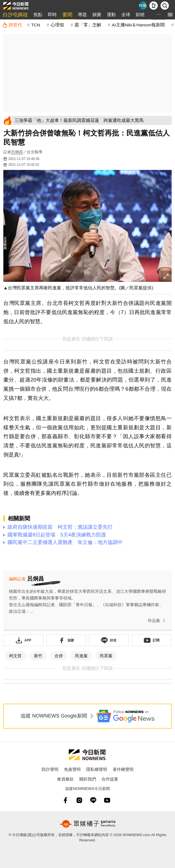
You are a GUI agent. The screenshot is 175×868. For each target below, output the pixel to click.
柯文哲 (15, 656)
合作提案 (110, 779)
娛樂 (97, 15)
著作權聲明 (123, 769)
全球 (126, 15)
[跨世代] (12, 25)
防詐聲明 (50, 769)
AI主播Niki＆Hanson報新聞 (138, 25)
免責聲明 (72, 769)
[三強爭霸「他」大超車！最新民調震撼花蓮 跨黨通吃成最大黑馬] (92, 120)
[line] (93, 800)
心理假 (57, 25)
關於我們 (88, 779)
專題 (82, 15)
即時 (52, 15)
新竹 (38, 656)
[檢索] (165, 6)
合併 (59, 656)
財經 (140, 15)
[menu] (170, 15)
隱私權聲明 (97, 769)
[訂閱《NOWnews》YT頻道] (152, 640)
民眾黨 (106, 656)
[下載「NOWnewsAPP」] (23, 640)
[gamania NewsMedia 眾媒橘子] (88, 824)
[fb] (65, 800)
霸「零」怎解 (88, 25)
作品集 (158, 621)
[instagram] (79, 800)
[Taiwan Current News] (142, 6)
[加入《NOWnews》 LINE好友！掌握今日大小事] (109, 640)
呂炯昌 (17, 152)
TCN (36, 25)
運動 (111, 15)
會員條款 (65, 779)
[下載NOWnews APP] (154, 6)
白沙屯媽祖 (15, 15)
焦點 (38, 15)
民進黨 (81, 656)
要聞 (67, 15)
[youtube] (107, 800)
